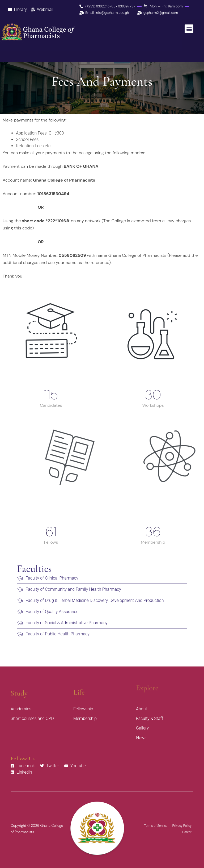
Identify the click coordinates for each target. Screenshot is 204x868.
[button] (189, 29)
